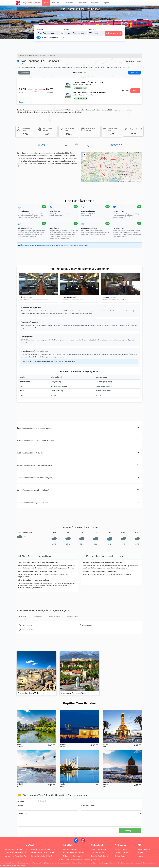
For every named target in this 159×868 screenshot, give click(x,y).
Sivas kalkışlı (23, 617)
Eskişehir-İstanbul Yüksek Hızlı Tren (44, 850)
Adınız (21, 806)
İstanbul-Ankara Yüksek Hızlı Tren (16, 850)
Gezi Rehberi (82, 3)
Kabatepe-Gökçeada (122, 853)
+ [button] (84, 156)
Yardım (140, 857)
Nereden (40, 26)
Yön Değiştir (22, 64)
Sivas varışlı (38, 617)
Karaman (116, 146)
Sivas (41, 146)
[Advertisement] (79, 46)
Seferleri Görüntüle (114, 30)
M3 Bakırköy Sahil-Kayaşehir (72, 857)
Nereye (66, 26)
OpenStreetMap (131, 182)
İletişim (140, 853)
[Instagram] (83, 841)
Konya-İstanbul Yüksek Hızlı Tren (43, 857)
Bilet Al (135, 91)
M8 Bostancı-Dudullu (70, 850)
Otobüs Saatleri (69, 3)
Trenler (46, 3)
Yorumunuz (23, 814)
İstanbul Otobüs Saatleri (99, 850)
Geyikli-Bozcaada (121, 850)
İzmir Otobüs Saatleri (98, 853)
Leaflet (123, 182)
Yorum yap (130, 831)
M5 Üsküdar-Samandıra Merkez (73, 853)
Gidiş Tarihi (92, 26)
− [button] (84, 159)
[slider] (42, 802)
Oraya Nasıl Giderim (28, 3)
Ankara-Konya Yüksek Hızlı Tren (16, 853)
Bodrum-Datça (120, 857)
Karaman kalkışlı (55, 617)
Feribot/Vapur (95, 3)
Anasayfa (21, 56)
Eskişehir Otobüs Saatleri (100, 857)
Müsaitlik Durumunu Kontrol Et (53, 34)
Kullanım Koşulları (144, 850)
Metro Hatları (56, 3)
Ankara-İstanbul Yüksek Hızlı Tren (43, 853)
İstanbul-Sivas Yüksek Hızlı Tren (16, 857)
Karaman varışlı (72, 617)
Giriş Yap (106, 3)
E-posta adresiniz (88, 806)
